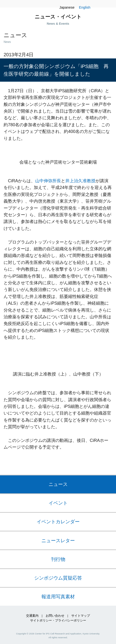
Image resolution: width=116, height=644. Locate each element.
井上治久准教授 (80, 181)
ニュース (58, 484)
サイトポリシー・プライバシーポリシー (58, 621)
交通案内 (32, 616)
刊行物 (58, 559)
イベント (58, 503)
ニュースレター (58, 541)
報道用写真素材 (58, 597)
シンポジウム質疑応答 (58, 578)
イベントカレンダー (58, 522)
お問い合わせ (55, 616)
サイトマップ (81, 616)
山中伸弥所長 (48, 181)
